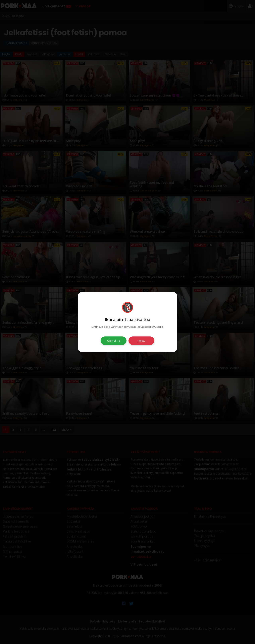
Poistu (141, 341)
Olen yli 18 (114, 341)
